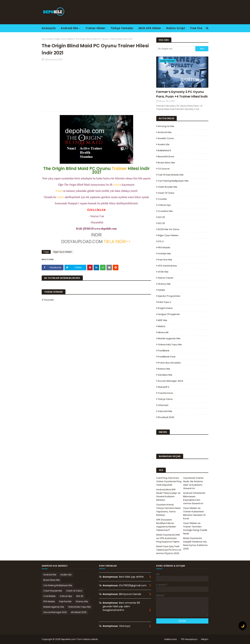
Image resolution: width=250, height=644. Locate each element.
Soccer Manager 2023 (55, 612)
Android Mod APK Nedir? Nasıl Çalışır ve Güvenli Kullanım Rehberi (168, 495)
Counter (162, 199)
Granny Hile (164, 284)
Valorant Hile (165, 411)
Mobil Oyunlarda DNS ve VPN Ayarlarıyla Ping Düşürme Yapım (168, 538)
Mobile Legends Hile (169, 338)
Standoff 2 (164, 387)
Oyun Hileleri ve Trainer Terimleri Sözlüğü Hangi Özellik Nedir (195, 528)
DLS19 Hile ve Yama (168, 229)
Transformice (165, 393)
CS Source (164, 169)
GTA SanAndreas (167, 266)
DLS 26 (161, 223)
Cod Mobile (49, 596)
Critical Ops (164, 205)
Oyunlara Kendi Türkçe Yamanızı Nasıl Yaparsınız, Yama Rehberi (168, 510)
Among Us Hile (166, 126)
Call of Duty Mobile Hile (171, 175)
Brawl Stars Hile (166, 163)
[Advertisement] (96, 85)
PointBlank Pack (167, 357)
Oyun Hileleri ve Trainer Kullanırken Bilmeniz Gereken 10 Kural (194, 513)
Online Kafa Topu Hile (170, 345)
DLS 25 (161, 217)
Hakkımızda (170, 639)
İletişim (205, 639)
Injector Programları (169, 296)
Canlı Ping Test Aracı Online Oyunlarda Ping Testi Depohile (169, 481)
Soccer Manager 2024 (170, 381)
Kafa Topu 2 (164, 302)
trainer (117, 185)
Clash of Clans (166, 193)
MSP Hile (162, 320)
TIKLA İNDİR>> (117, 242)
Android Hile (165, 132)
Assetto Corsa (166, 138)
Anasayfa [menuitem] (49, 28)
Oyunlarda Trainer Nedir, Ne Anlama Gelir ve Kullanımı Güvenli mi (193, 483)
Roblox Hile (164, 369)
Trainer (119, 168)
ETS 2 (161, 241)
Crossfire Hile (165, 211)
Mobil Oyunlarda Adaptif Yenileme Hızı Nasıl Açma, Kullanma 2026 (195, 543)
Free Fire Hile (165, 260)
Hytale (161, 290)
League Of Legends (169, 314)
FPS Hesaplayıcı (189, 639)
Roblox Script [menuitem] (176, 28)
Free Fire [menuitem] (196, 28)
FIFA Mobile (164, 247)
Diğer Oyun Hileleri (64, 39)
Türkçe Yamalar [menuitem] (122, 28)
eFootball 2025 (166, 417)
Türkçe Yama (165, 399)
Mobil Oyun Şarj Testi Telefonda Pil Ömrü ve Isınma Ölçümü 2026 (169, 550)
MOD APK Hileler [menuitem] (150, 28)
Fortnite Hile (164, 254)
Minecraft (163, 332)
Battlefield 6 (164, 150)
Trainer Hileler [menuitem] (95, 28)
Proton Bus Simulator (169, 363)
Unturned (163, 405)
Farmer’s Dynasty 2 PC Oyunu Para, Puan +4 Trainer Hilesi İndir (182, 94)
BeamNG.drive (166, 157)
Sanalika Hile (165, 375)
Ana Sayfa (47, 39)
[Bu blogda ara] (176, 49)
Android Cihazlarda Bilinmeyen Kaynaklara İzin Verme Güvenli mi (194, 498)
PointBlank (164, 351)
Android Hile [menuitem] (69, 28)
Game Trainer (166, 278)
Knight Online (165, 308)
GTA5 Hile (163, 272)
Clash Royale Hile (168, 187)
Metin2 (162, 326)
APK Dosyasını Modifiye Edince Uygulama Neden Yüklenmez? (166, 525)
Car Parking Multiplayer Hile (173, 181)
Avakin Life (164, 144)
